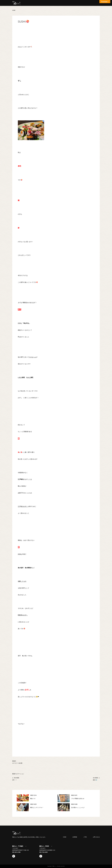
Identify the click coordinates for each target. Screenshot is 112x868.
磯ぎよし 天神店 (44, 846)
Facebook (14, 856)
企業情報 (75, 837)
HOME (65, 837)
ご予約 (85, 837)
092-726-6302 (43, 852)
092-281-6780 (16, 852)
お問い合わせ (96, 837)
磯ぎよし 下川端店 (18, 846)
